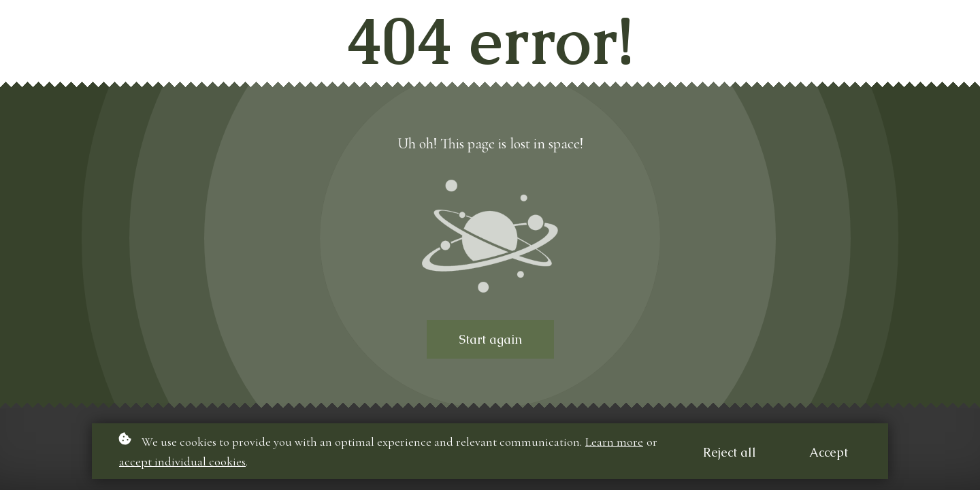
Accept (829, 452)
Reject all (730, 452)
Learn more (614, 442)
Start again (490, 339)
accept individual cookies (182, 461)
